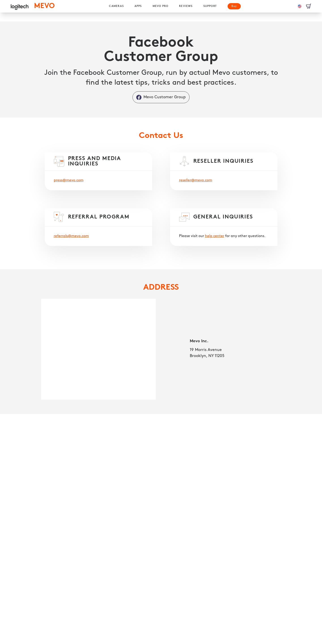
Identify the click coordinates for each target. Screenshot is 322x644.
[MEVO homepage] (44, 6)
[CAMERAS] (116, 6)
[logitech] (20, 6)
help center (215, 236)
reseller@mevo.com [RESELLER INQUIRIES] (196, 180)
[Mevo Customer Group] (161, 97)
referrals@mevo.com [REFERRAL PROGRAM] (71, 236)
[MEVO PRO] (161, 6)
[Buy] (234, 6)
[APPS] (138, 6)
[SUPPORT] (210, 6)
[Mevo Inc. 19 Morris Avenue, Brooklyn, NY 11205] (98, 349)
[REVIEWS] (186, 6)
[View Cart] (309, 6)
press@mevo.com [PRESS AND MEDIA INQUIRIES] (69, 180)
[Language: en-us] (300, 6)
